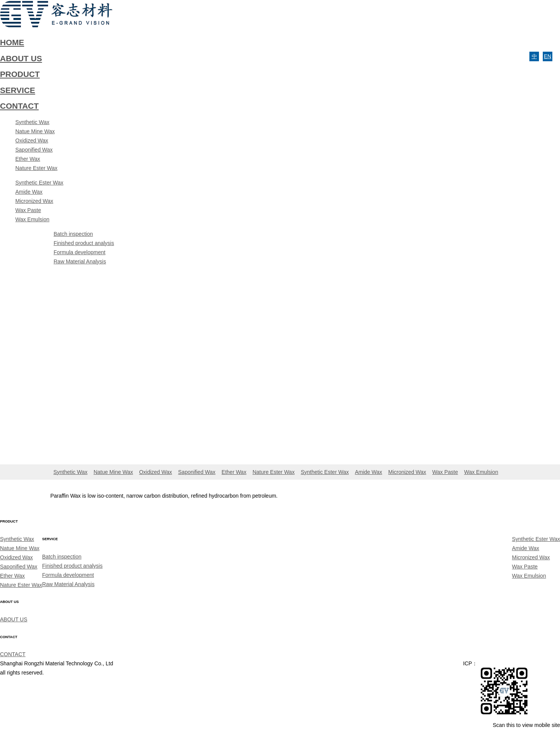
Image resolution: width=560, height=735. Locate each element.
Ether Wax (28, 159)
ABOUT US (14, 619)
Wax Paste (28, 210)
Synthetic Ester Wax (39, 183)
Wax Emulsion (32, 219)
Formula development (79, 252)
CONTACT (13, 654)
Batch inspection (73, 234)
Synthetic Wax (32, 122)
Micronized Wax (34, 201)
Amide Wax (29, 192)
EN (548, 56)
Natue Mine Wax (35, 131)
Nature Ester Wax (36, 168)
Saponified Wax (34, 150)
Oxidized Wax (32, 140)
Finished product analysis (84, 243)
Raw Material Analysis (80, 261)
